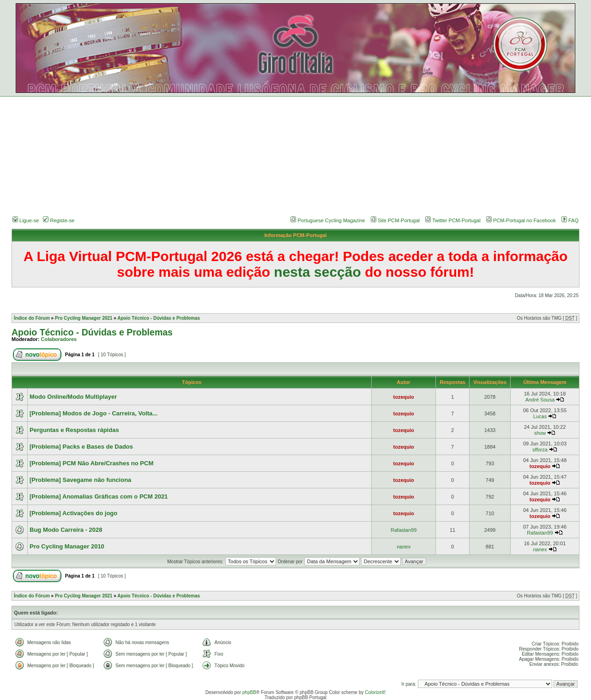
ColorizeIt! (375, 692)
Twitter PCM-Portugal (456, 220)
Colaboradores (59, 339)
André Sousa (540, 400)
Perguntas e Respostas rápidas (74, 430)
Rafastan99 (404, 530)
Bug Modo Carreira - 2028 (66, 530)
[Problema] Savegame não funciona (80, 480)
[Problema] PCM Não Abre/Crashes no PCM (91, 463)
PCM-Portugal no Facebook (525, 220)
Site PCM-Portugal (399, 220)
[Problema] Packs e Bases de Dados (81, 447)
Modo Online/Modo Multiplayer (73, 397)
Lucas (540, 416)
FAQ (570, 220)
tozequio (404, 397)
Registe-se (59, 220)
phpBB (249, 692)
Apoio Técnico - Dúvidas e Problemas (159, 318)
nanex (404, 547)
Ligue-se (26, 220)
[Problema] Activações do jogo (73, 513)
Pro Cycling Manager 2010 (67, 546)
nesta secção (317, 272)
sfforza (540, 450)
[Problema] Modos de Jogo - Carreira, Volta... (93, 413)
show (540, 433)
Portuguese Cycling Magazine (332, 220)
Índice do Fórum (32, 318)
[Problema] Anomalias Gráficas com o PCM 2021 (99, 496)
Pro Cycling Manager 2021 (84, 318)
